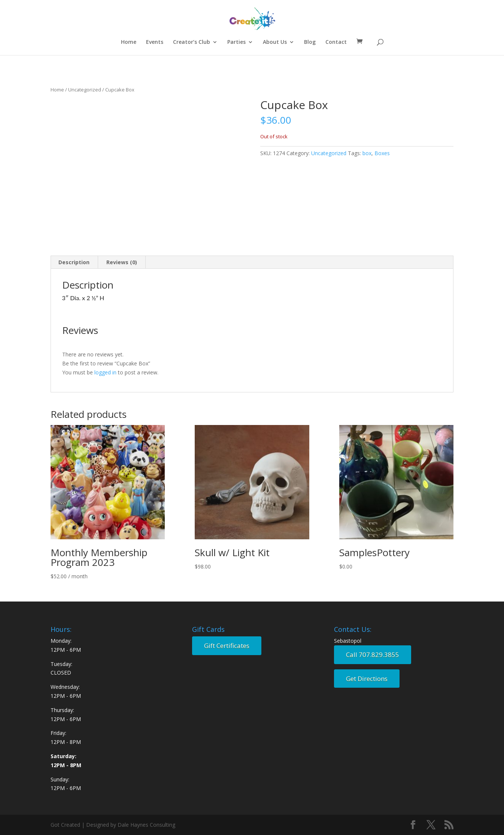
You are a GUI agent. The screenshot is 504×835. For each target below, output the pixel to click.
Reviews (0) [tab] (122, 262)
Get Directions (367, 679)
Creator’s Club (192, 42)
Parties (236, 42)
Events (155, 42)
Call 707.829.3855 (373, 655)
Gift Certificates (227, 646)
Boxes (382, 153)
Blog (310, 42)
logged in (105, 372)
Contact (336, 42)
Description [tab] (74, 262)
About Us (275, 42)
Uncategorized (85, 90)
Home (129, 42)
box (367, 153)
